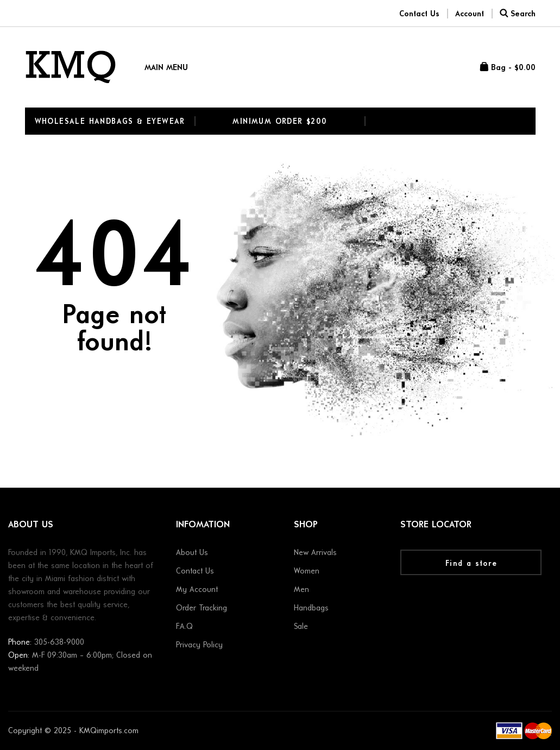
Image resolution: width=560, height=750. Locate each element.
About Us (192, 553)
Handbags (311, 609)
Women (307, 572)
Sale (301, 627)
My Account (197, 590)
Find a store (471, 564)
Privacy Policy (199, 645)
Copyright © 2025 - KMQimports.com (73, 731)
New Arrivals (315, 553)
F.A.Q (184, 627)
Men (301, 590)
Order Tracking (202, 609)
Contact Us (195, 572)
